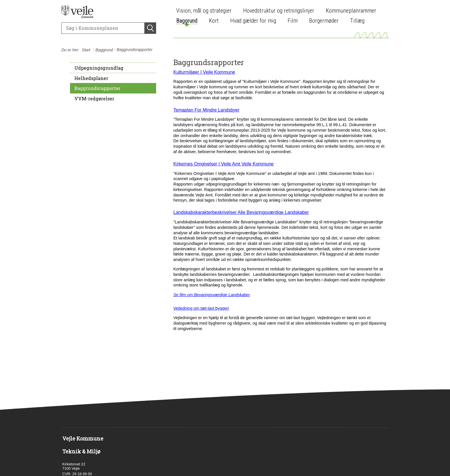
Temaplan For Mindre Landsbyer (206, 110)
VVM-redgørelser (94, 98)
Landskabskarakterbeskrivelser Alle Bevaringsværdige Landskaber (241, 212)
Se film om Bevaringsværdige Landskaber (212, 295)
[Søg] (103, 28)
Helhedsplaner (91, 78)
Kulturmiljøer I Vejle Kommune (204, 72)
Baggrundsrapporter (97, 88)
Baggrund (104, 50)
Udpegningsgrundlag (99, 68)
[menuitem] (205, 11)
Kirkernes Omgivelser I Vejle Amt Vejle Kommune (223, 164)
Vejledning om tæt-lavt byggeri (201, 308)
